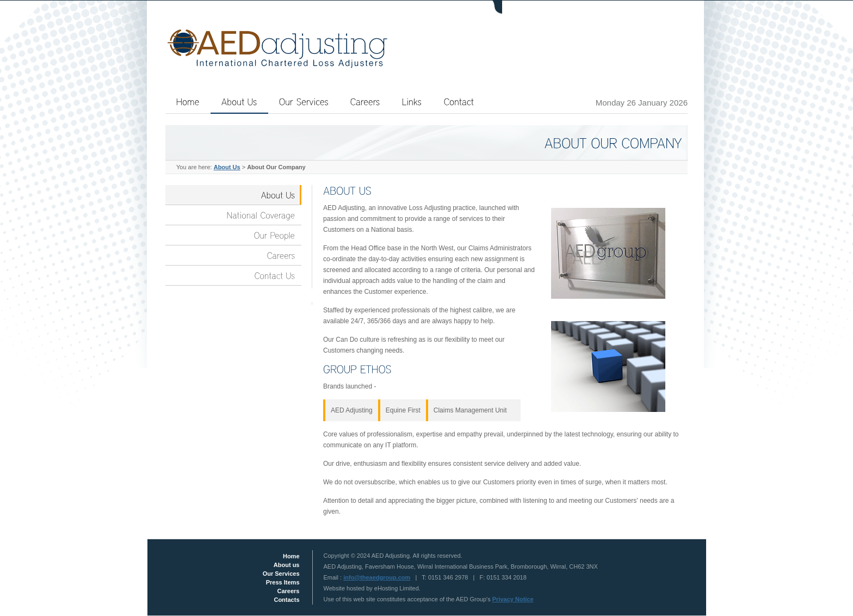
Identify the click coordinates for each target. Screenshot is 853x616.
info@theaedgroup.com (377, 577)
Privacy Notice (513, 599)
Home (291, 556)
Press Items (283, 582)
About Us (227, 167)
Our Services (281, 574)
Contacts (286, 600)
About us (287, 565)
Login (570, 8)
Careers (289, 591)
